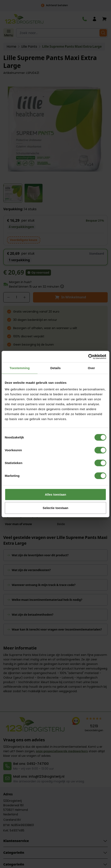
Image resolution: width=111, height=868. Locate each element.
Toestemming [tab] (20, 368)
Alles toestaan (55, 494)
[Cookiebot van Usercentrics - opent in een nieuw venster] (88, 357)
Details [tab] (55, 368)
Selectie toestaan (55, 508)
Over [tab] (92, 368)
